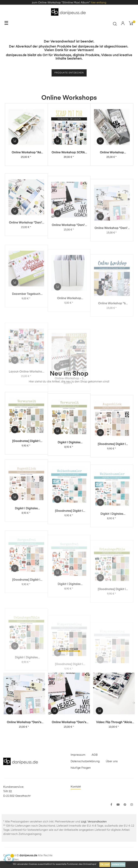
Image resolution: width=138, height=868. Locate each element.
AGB (95, 755)
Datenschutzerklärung (85, 761)
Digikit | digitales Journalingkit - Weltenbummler (112, 556)
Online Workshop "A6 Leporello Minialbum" (26, 156)
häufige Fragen (81, 768)
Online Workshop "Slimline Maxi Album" (112, 160)
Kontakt (76, 787)
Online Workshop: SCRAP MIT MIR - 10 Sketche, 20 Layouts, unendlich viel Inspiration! (69, 158)
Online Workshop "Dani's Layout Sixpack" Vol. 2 (69, 265)
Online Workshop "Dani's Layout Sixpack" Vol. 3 (26, 258)
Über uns (112, 761)
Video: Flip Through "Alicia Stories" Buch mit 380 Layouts (114, 723)
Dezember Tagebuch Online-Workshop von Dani (26, 337)
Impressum (78, 755)
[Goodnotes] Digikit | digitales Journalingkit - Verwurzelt (26, 462)
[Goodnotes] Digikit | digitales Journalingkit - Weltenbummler (69, 551)
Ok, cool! (105, 865)
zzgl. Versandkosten (94, 822)
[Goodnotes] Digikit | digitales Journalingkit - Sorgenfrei (26, 623)
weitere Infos (118, 865)
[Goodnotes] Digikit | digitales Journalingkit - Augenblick (112, 474)
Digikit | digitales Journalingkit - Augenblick (26, 544)
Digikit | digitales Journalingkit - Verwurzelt (69, 468)
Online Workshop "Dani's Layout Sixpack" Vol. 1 (112, 271)
